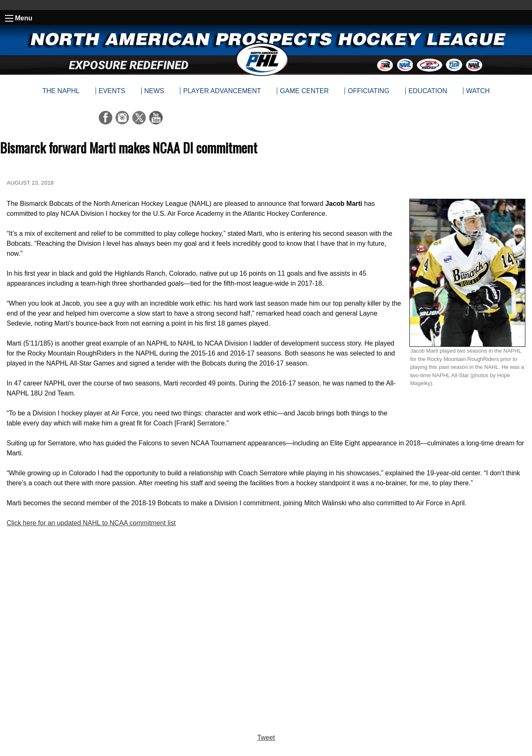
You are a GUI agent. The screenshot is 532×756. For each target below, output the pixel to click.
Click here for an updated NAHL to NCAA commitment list (91, 523)
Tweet (266, 737)
